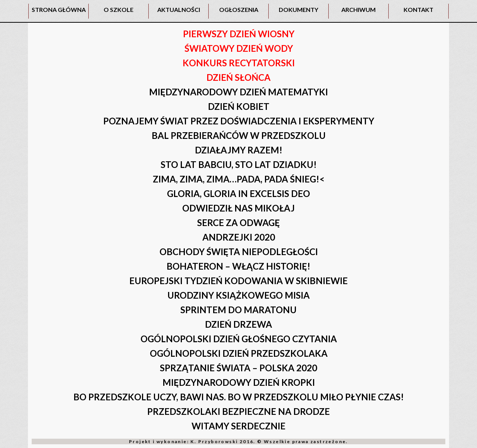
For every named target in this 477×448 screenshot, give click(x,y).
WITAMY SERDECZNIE (238, 426)
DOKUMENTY (298, 9)
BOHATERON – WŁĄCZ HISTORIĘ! (238, 266)
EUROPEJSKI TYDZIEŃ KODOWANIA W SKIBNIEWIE (238, 281)
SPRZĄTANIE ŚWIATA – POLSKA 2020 (238, 368)
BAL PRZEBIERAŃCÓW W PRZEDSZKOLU (239, 135)
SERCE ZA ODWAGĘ (238, 223)
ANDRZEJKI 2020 (239, 237)
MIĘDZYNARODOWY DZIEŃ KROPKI (239, 382)
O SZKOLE (119, 9)
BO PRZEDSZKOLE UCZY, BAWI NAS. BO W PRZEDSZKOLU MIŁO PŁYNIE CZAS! (239, 397)
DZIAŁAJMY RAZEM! (239, 150)
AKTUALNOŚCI (179, 9)
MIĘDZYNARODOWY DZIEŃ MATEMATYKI (238, 92)
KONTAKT (418, 9)
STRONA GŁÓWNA (59, 9)
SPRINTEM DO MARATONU (238, 310)
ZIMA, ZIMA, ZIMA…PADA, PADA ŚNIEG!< (239, 179)
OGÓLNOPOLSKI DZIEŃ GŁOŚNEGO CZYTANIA (239, 339)
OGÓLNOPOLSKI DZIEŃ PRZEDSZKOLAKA (239, 353)
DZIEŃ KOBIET (239, 106)
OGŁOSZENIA (239, 9)
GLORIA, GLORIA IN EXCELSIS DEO (238, 193)
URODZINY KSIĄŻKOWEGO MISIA (238, 295)
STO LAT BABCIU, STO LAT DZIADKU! (239, 164)
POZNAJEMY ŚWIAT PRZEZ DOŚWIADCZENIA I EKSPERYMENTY (239, 121)
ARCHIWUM (358, 9)
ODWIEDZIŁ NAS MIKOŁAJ (238, 208)
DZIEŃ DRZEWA (238, 324)
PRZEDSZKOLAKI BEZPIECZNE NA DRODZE (238, 411)
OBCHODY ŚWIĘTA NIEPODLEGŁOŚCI (239, 252)
